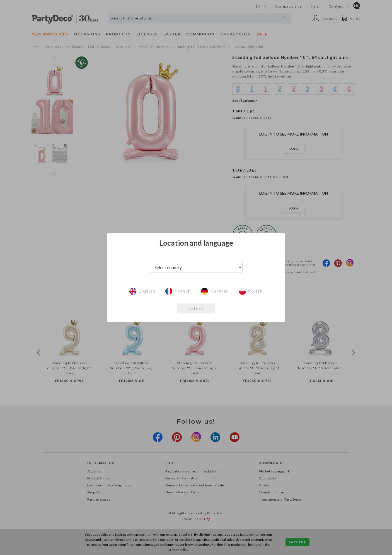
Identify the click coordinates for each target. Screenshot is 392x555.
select (196, 308)
